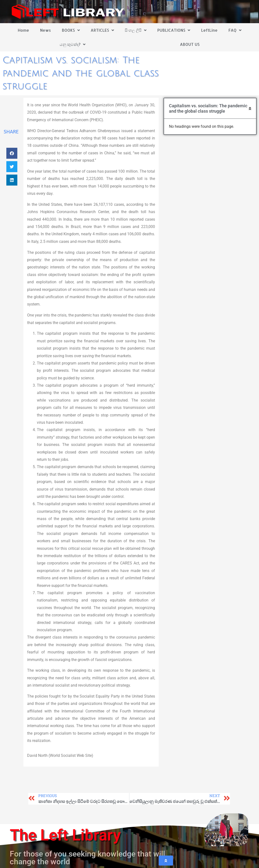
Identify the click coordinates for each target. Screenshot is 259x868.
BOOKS (71, 30)
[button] (12, 153)
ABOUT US (190, 44)
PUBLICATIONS (174, 30)
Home (23, 30)
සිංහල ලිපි (135, 30)
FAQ (235, 30)
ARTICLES (102, 30)
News (46, 30)
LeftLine (209, 30)
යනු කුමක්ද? (73, 44)
